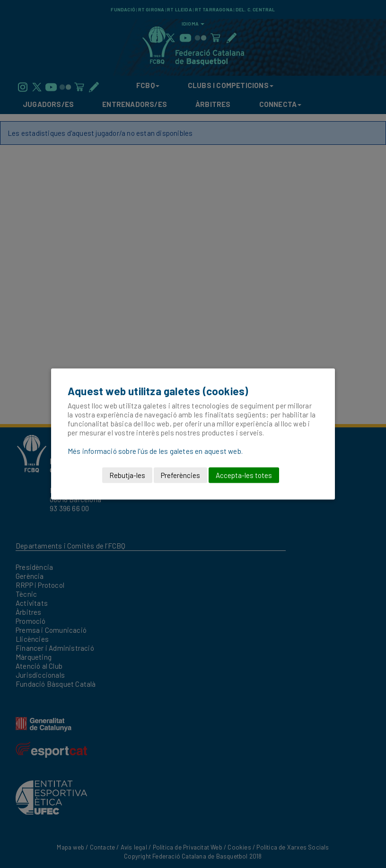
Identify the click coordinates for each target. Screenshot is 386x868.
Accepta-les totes (244, 475)
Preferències (180, 475)
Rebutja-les (127, 475)
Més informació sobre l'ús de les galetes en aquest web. (155, 451)
